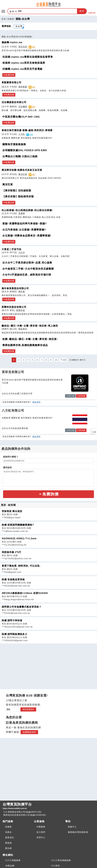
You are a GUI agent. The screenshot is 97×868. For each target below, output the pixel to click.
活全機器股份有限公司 (14, 102)
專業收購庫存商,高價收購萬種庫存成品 (25, 345)
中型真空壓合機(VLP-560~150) (21, 117)
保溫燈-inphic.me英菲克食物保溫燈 (24, 63)
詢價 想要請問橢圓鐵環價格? (18, 525)
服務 (12, 11)
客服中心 (72, 827)
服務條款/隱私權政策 (78, 832)
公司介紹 (70, 396)
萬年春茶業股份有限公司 (15, 288)
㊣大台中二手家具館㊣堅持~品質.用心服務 (27, 263)
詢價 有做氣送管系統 (13, 579)
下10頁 (63, 360)
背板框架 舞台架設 (12, 511)
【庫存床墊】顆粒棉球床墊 (18, 197)
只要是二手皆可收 (12, 249)
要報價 (8, 843)
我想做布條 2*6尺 (12, 552)
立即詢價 (81, 396)
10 (56, 360)
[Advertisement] (49, 664)
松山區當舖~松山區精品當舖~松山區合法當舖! (27, 210)
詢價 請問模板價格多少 (15, 634)
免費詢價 (92, 11)
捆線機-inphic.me (12, 42)
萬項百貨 (23, 174)
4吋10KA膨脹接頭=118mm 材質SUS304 (25, 593)
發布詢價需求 (28, 709)
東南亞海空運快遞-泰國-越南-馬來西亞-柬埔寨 (27, 130)
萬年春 (22, 292)
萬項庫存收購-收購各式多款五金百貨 (22, 170)
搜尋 (82, 11)
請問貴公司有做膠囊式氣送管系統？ (22, 607)
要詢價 (8, 848)
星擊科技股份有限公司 (14, 307)
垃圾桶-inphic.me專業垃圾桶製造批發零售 (28, 57)
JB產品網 (10, 866)
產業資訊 (9, 837)
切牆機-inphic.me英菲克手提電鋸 (22, 69)
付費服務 (41, 827)
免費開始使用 (29, 732)
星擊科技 (21, 310)
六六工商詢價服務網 (61, 860)
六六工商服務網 (13, 860)
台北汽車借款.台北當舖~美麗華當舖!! (24, 230)
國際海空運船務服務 (14, 144)
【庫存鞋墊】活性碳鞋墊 (17, 191)
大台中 (22, 252)
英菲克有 (23, 47)
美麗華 (22, 213)
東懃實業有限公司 (12, 82)
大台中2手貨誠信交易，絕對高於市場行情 (27, 275)
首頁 (4, 19)
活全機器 (23, 107)
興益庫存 (23, 329)
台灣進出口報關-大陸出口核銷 (20, 156)
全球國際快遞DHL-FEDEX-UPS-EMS (25, 150)
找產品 (8, 832)
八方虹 (22, 134)
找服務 (11, 19)
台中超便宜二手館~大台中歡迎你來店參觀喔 (28, 269)
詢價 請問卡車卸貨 (12, 620)
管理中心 (41, 837)
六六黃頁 (55, 866)
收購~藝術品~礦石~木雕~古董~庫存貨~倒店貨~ (30, 339)
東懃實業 (23, 87)
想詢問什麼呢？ (11, 457)
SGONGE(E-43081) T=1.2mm (19, 538)
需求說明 (7, 467)
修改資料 (36, 402)
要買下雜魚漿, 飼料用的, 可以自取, (21, 566)
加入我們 (41, 832)
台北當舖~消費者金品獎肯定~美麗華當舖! (27, 236)
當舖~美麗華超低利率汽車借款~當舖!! (25, 224)
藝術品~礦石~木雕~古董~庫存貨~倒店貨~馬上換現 (30, 326)
